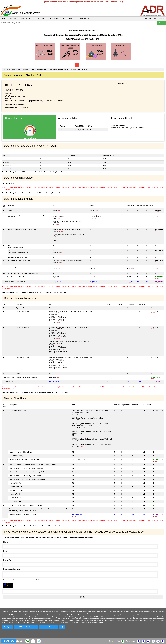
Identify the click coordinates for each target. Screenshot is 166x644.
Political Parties (54, 19)
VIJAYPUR (48, 69)
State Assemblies (27, 19)
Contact (43, 627)
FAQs (62, 627)
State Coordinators (31, 627)
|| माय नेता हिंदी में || (83, 19)
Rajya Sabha (41, 19)
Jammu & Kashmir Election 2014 (22, 69)
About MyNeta (159, 19)
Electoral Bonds (68, 19)
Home (4, 19)
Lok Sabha (13, 19)
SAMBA (39, 69)
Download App (114, 641)
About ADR (147, 19)
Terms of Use (53, 627)
